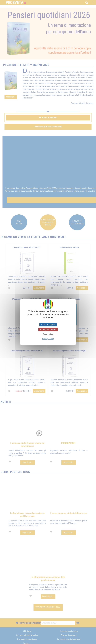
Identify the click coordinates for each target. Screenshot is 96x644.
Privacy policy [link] (48, 339)
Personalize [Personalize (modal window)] (48, 334)
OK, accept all (48, 325)
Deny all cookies (48, 329)
